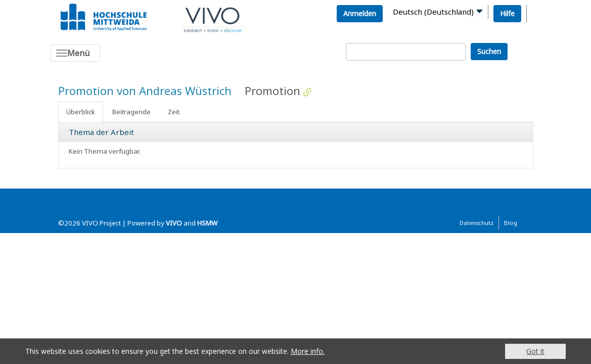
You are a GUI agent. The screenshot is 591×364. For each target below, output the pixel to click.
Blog (511, 223)
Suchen (489, 51)
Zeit (174, 112)
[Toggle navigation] (75, 53)
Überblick (81, 112)
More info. (308, 351)
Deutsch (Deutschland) (433, 12)
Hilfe (507, 13)
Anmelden (360, 13)
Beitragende (131, 112)
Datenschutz (476, 223)
